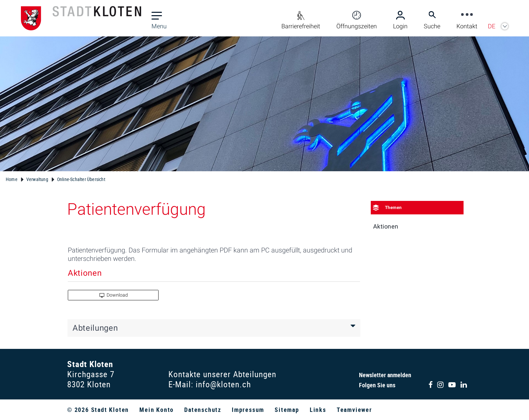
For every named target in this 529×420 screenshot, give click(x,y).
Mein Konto (157, 410)
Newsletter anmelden (385, 375)
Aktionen (386, 226)
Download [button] (114, 295)
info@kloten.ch (223, 384)
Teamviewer (354, 410)
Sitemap (287, 410)
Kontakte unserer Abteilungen (222, 374)
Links (318, 410)
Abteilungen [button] (95, 328)
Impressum (248, 410)
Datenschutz (203, 410)
